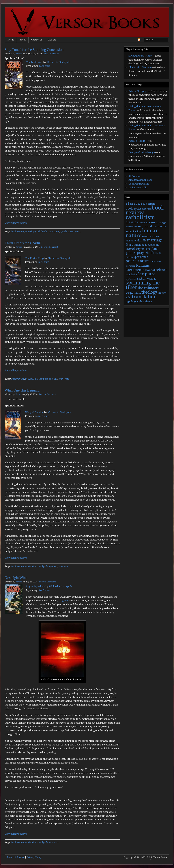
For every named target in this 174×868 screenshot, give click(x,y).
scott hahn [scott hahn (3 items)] (131, 275)
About (23, 40)
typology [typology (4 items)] (131, 301)
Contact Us (37, 40)
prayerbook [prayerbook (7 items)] (146, 253)
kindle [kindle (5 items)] (142, 241)
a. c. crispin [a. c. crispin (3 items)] (149, 204)
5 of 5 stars (44, 590)
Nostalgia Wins (16, 578)
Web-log (52, 40)
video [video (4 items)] (141, 301)
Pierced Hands (137, 141)
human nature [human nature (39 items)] (142, 233)
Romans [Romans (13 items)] (143, 265)
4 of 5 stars (44, 66)
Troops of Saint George (142, 152)
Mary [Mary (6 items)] (129, 245)
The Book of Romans (140, 67)
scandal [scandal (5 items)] (150, 270)
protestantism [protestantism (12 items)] (138, 261)
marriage (30, 231)
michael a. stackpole (48, 231)
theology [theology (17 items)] (149, 292)
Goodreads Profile (139, 184)
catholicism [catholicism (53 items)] (140, 217)
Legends (64, 601)
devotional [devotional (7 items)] (144, 226)
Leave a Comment (51, 54)
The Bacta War (34, 62)
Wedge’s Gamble (34, 412)
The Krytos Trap (34, 258)
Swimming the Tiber (140, 56)
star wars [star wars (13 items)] (148, 278)
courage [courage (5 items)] (161, 222)
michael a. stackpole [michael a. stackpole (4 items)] (147, 245)
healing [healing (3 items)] (137, 232)
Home (11, 40)
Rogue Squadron (36, 586)
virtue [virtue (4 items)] (148, 301)
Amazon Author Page (140, 180)
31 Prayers (134, 176)
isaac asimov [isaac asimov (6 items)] (151, 236)
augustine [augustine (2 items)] (146, 209)
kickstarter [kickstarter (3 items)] (132, 241)
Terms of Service (15, 857)
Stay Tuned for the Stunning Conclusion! (35, 50)
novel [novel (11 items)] (130, 249)
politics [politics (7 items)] (131, 253)
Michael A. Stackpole (58, 62)
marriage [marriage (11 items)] (155, 240)
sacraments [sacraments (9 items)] (135, 270)
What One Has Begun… (23, 390)
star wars (75, 231)
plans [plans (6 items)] (154, 249)
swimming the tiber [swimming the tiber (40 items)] (143, 285)
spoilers (65, 231)
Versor (19, 54)
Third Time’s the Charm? (23, 243)
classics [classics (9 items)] (132, 222)
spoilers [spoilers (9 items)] (132, 279)
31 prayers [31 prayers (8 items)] (134, 204)
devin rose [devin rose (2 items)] (131, 227)
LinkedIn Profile (138, 188)
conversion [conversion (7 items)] (147, 222)
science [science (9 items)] (161, 270)
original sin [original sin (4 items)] (143, 249)
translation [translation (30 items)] (144, 297)
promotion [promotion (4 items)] (142, 257)
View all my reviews (16, 223)
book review (18, 231)
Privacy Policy (34, 857)
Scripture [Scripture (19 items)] (146, 274)
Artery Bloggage (138, 91)
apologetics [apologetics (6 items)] (134, 209)
